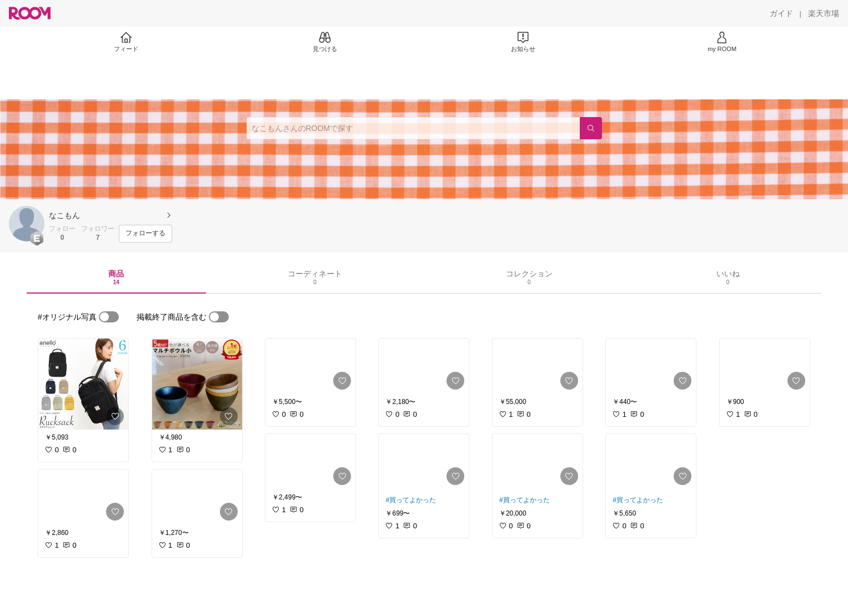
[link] (83, 384)
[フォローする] (145, 234)
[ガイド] (781, 13)
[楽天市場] (824, 13)
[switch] (109, 317)
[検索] (591, 128)
